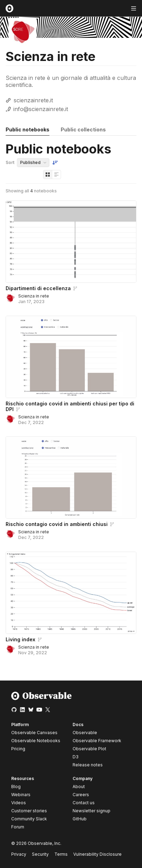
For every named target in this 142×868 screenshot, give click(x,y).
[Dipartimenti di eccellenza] (71, 242)
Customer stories (29, 811)
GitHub (80, 819)
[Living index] (71, 593)
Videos (19, 803)
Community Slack (29, 819)
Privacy (19, 854)
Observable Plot (89, 749)
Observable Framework (97, 741)
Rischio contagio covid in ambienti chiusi (57, 524)
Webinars (21, 795)
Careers (81, 795)
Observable (85, 733)
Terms (61, 854)
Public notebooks (28, 129)
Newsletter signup (92, 811)
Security (40, 854)
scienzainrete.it (33, 100)
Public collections (83, 129)
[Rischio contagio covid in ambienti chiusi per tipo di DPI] (71, 357)
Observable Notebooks (36, 741)
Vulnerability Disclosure (97, 854)
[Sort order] (55, 163)
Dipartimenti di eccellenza (38, 288)
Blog (16, 787)
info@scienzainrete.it (41, 109)
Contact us (84, 803)
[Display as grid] (48, 175)
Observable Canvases (34, 733)
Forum (18, 827)
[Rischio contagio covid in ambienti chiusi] (71, 477)
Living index (21, 639)
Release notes (88, 765)
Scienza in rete (34, 296)
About (79, 787)
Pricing (18, 749)
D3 (76, 757)
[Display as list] (56, 175)
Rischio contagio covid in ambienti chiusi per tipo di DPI (70, 406)
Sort (10, 162)
